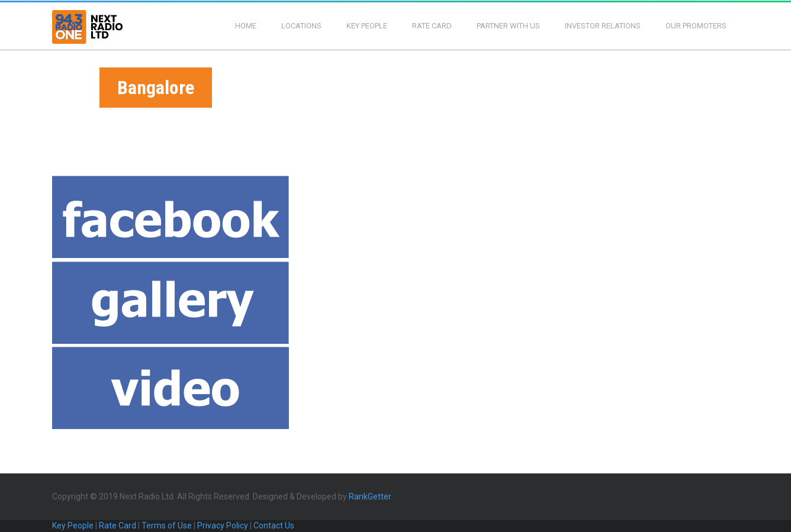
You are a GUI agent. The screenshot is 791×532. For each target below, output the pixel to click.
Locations (301, 26)
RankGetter (370, 496)
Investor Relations (603, 26)
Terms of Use (167, 525)
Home (246, 26)
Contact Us (274, 525)
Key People (367, 26)
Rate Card (432, 26)
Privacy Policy (223, 525)
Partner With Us (508, 26)
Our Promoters (696, 26)
